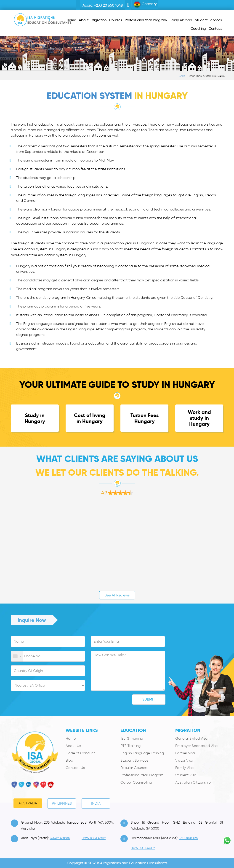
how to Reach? (94, 838)
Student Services (134, 760)
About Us (73, 746)
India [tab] (96, 803)
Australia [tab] (28, 803)
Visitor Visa (184, 760)
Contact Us (75, 768)
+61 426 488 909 (60, 838)
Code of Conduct (80, 753)
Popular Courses (134, 768)
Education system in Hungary (207, 76)
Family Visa (184, 768)
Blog (69, 760)
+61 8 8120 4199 (189, 838)
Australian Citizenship (193, 782)
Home (182, 76)
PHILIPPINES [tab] (62, 803)
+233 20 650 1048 (108, 5)
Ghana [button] (143, 5)
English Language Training (142, 753)
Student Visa (186, 775)
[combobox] (17, 656)
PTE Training (130, 746)
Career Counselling (136, 782)
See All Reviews (117, 595)
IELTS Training (132, 738)
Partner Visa (185, 753)
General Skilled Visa (191, 738)
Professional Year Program (142, 775)
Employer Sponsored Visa (196, 746)
